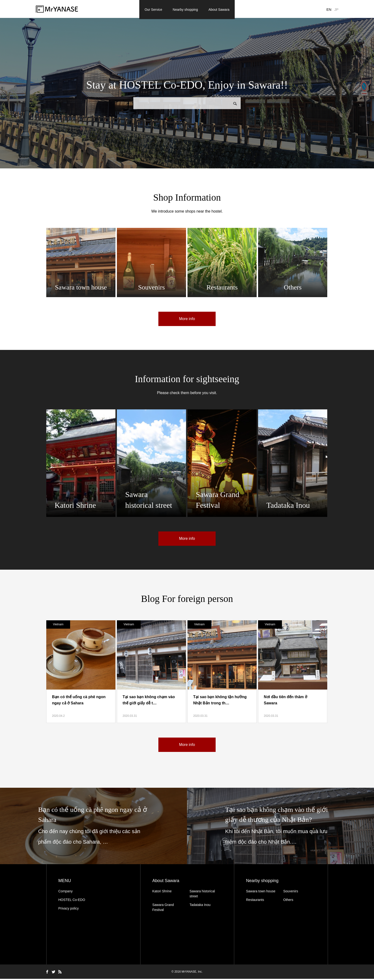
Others (288, 901)
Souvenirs (291, 892)
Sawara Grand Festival (163, 908)
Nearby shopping (185, 10)
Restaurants (255, 901)
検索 (235, 105)
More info (187, 320)
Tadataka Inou (200, 906)
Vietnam (58, 626)
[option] (93, 827)
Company (66, 892)
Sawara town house (261, 892)
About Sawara (219, 10)
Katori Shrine (162, 892)
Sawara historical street (202, 895)
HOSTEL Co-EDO (72, 901)
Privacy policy (69, 910)
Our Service (153, 10)
